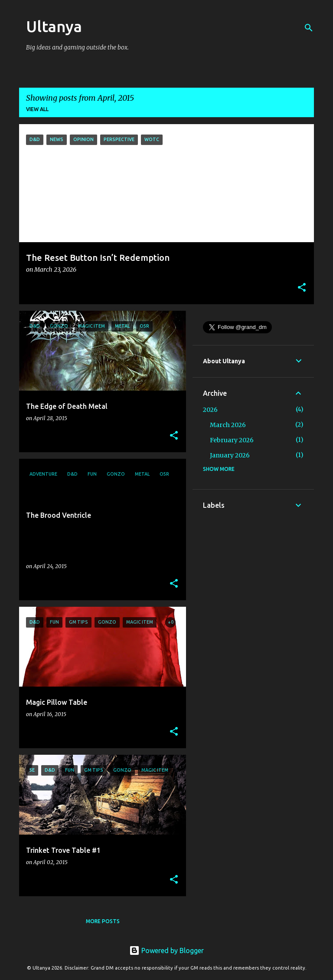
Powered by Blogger (166, 950)
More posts (103, 921)
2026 (210, 410)
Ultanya (54, 26)
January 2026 (230, 455)
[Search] (309, 28)
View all (37, 109)
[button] (302, 288)
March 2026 (228, 425)
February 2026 (232, 440)
